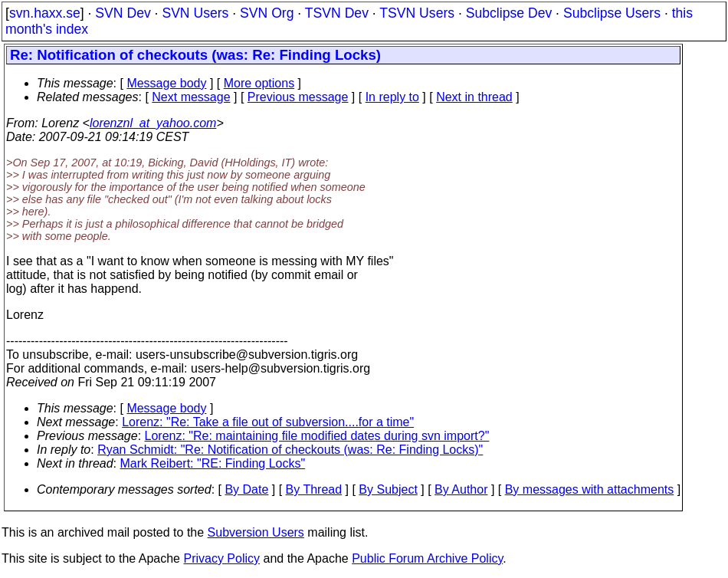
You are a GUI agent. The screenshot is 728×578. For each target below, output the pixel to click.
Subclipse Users (612, 13)
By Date (246, 489)
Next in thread (474, 97)
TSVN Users (417, 13)
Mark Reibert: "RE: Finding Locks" (213, 463)
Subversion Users (256, 532)
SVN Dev (123, 13)
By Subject (388, 489)
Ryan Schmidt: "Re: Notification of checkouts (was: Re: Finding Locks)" (290, 450)
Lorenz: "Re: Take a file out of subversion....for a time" (268, 422)
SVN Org (267, 13)
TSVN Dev (337, 13)
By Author (461, 489)
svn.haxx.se (45, 13)
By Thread (314, 489)
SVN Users (195, 13)
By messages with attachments (590, 489)
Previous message (298, 97)
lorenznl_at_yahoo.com (153, 123)
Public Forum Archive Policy (427, 558)
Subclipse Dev (509, 13)
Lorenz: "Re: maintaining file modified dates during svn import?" (317, 436)
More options (259, 83)
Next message (191, 97)
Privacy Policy (221, 558)
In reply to (392, 97)
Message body (166, 83)
